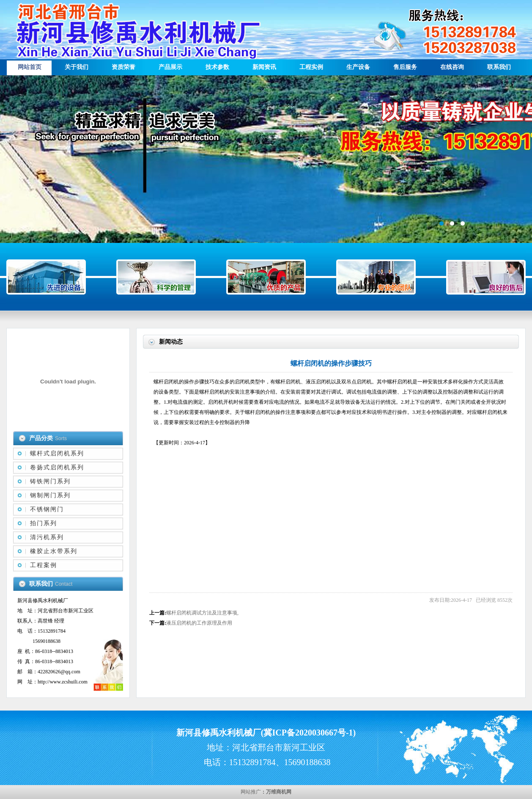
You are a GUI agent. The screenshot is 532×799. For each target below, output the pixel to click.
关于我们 (77, 67)
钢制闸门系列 (50, 495)
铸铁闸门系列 (50, 481)
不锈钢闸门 (47, 509)
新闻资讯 (264, 67)
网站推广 (251, 792)
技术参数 (217, 67)
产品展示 (170, 67)
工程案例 (44, 565)
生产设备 (358, 67)
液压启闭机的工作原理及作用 (199, 623)
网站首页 (30, 67)
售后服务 (405, 67)
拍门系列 (44, 523)
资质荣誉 (123, 67)
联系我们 (499, 67)
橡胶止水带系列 (54, 551)
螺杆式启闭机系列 (57, 453)
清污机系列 (47, 537)
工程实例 (311, 67)
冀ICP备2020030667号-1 (308, 733)
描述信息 (266, 159)
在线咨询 (452, 67)
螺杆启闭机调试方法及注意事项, (202, 613)
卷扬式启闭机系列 (57, 467)
